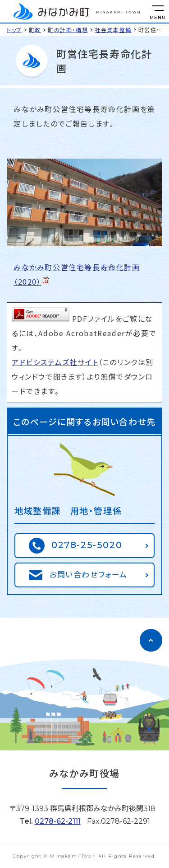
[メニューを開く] (158, 11)
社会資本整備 (113, 30)
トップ (14, 30)
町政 (35, 30)
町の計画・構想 (68, 30)
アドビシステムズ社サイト (55, 362)
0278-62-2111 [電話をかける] (58, 821)
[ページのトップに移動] (151, 640)
